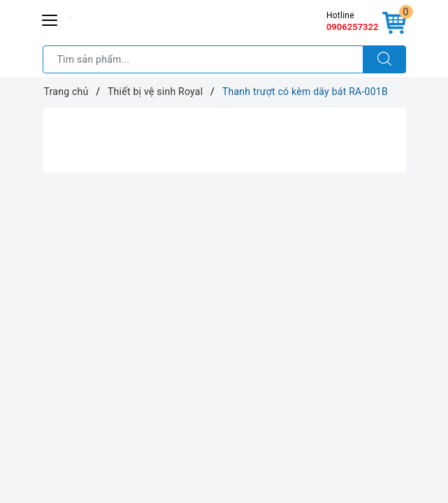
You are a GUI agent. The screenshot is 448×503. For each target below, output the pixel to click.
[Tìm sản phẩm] (203, 59)
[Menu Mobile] (50, 19)
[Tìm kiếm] (384, 59)
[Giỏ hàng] (394, 24)
